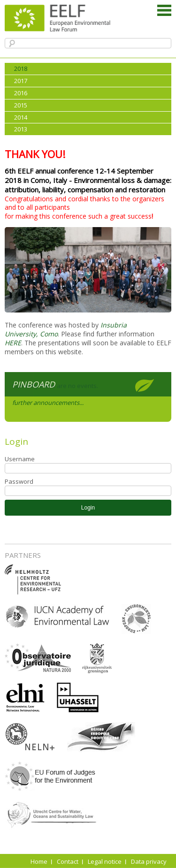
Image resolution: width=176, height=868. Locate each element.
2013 (21, 129)
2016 (21, 93)
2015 (21, 105)
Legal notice (105, 861)
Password (19, 481)
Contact (68, 861)
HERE (13, 343)
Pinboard (34, 384)
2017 (21, 81)
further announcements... (48, 403)
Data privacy (149, 861)
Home (39, 861)
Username (20, 459)
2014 (21, 117)
